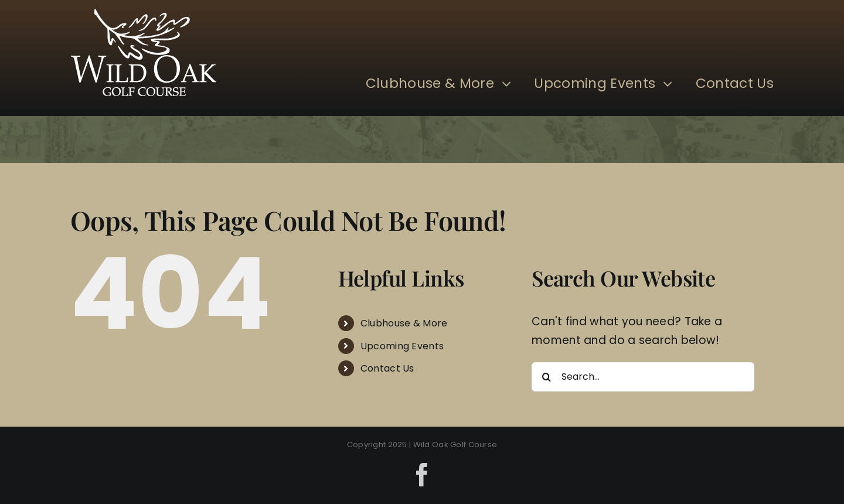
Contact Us (387, 368)
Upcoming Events (402, 346)
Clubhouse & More (404, 323)
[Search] (546, 377)
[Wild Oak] (144, 14)
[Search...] (643, 377)
